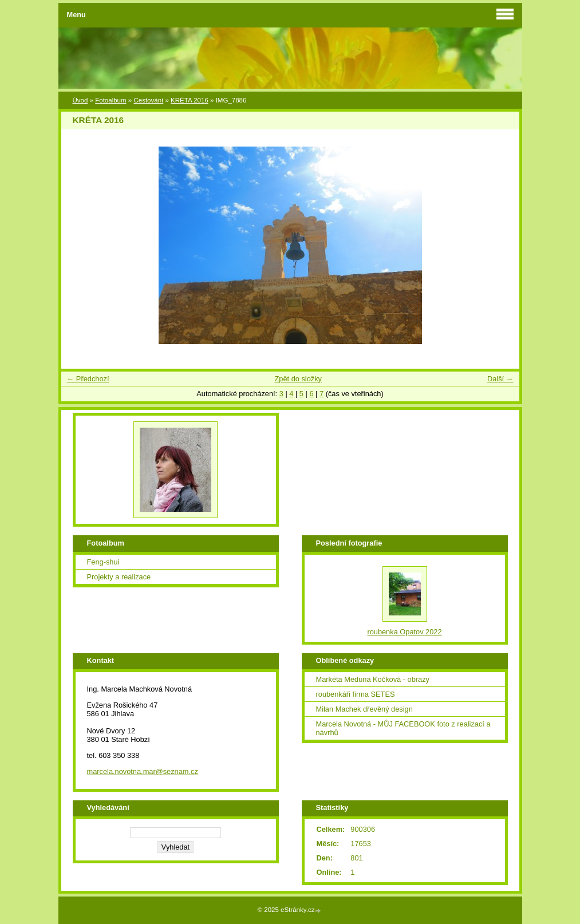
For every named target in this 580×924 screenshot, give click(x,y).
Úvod (80, 100)
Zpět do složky (298, 379)
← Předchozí (88, 379)
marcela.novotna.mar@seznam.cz (143, 771)
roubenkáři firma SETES (356, 694)
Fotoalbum (111, 100)
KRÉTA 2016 (190, 100)
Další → (500, 379)
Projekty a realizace (119, 577)
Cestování (148, 100)
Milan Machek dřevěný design (364, 709)
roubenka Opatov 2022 (404, 632)
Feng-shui (103, 562)
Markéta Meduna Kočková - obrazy (373, 679)
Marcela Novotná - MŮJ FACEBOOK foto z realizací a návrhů (403, 728)
